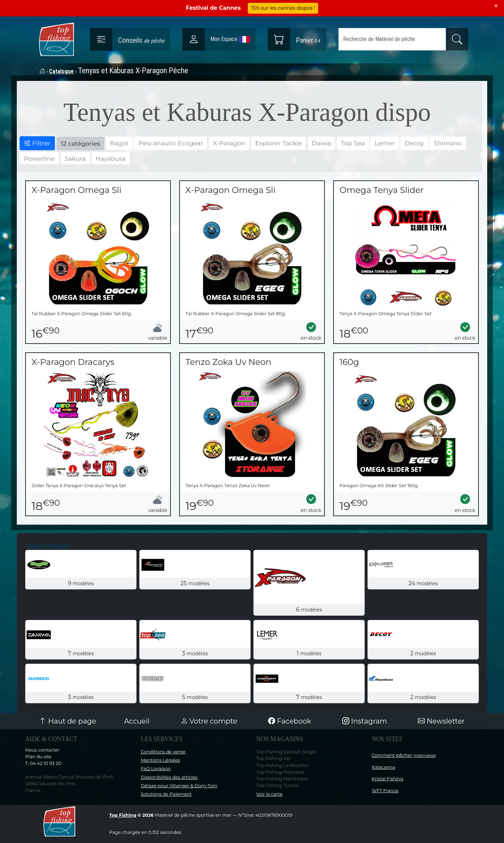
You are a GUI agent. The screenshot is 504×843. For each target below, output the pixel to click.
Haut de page (68, 721)
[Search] (392, 39)
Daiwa (321, 143)
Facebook (290, 721)
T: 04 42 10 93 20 (43, 763)
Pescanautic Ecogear (171, 143)
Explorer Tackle (278, 143)
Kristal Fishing (387, 779)
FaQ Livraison (156, 769)
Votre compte (209, 721)
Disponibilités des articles (169, 777)
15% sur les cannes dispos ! (283, 8)
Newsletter (441, 721)
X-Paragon (229, 143)
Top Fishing (123, 815)
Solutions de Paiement (166, 794)
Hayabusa (111, 158)
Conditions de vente (163, 752)
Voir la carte (269, 794)
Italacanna (383, 767)
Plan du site (38, 757)
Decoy (414, 143)
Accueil (137, 721)
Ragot (119, 143)
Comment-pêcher (404, 755)
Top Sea (353, 143)
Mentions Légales (160, 760)
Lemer (384, 143)
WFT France (385, 791)
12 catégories (80, 143)
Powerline (39, 158)
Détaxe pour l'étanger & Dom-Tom (179, 786)
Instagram (365, 721)
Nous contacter (42, 750)
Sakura (75, 158)
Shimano (447, 143)
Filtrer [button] (37, 143)
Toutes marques (48, 545)
